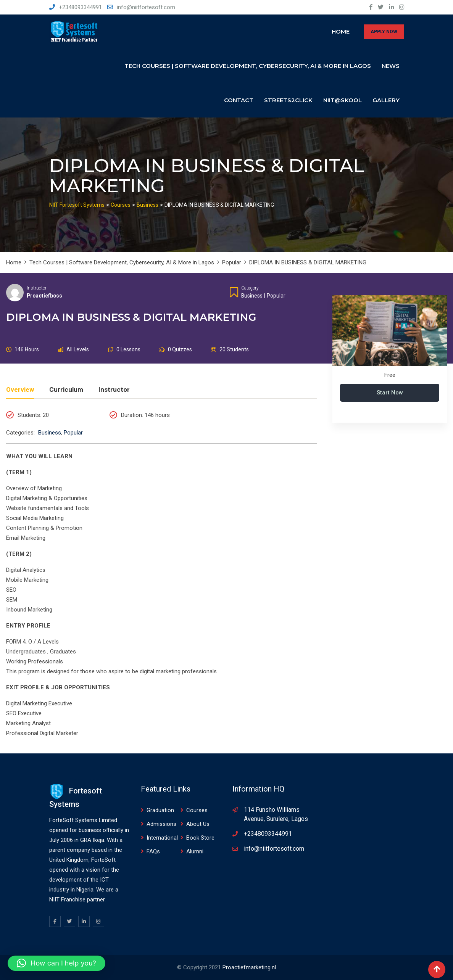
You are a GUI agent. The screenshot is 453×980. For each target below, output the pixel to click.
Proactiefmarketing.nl (249, 967)
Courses (197, 810)
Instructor (37, 288)
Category (250, 288)
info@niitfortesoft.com (146, 7)
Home (341, 31)
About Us (198, 824)
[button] (56, 963)
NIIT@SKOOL (343, 100)
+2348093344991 (80, 7)
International (162, 838)
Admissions (161, 824)
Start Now (390, 393)
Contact (239, 100)
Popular (276, 296)
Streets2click (288, 100)
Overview (20, 390)
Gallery (386, 100)
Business (252, 296)
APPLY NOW (384, 32)
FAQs (153, 851)
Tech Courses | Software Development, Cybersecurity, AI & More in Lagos (248, 66)
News (391, 66)
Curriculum (66, 390)
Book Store (200, 838)
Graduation (160, 810)
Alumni (195, 851)
